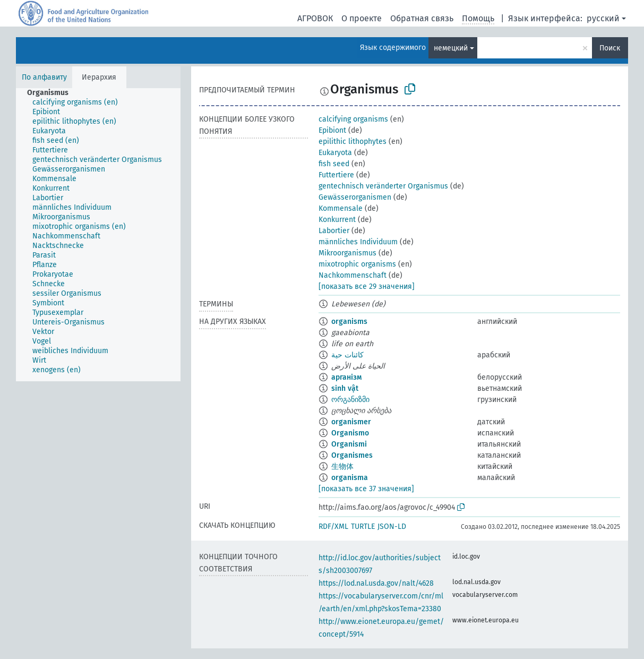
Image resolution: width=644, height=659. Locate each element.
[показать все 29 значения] (367, 286)
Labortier (334, 231)
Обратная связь (422, 18)
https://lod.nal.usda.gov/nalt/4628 (376, 583)
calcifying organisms (353, 119)
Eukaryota (335, 153)
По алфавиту (44, 77)
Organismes (352, 455)
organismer (351, 422)
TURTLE (363, 527)
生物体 (342, 467)
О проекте (362, 18)
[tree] (98, 235)
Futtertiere (336, 175)
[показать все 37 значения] (366, 489)
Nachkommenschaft (353, 275)
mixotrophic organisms (357, 264)
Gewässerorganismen (355, 197)
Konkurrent (337, 220)
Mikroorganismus (347, 253)
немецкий (451, 48)
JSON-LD (392, 527)
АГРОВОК (315, 18)
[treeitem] (52, 93)
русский (603, 18)
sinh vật (345, 388)
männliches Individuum (358, 242)
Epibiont (332, 130)
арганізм (346, 377)
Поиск (610, 48)
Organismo (350, 433)
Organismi (349, 444)
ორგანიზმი (350, 400)
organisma (350, 478)
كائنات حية (347, 355)
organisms (349, 322)
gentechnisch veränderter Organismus (383, 186)
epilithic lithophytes (353, 142)
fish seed (334, 164)
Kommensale (341, 208)
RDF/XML (333, 527)
